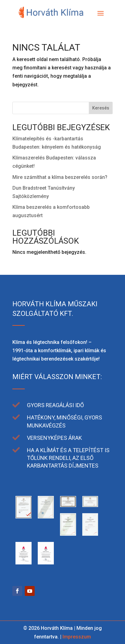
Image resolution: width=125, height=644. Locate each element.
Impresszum (77, 637)
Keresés (101, 108)
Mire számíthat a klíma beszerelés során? (60, 177)
